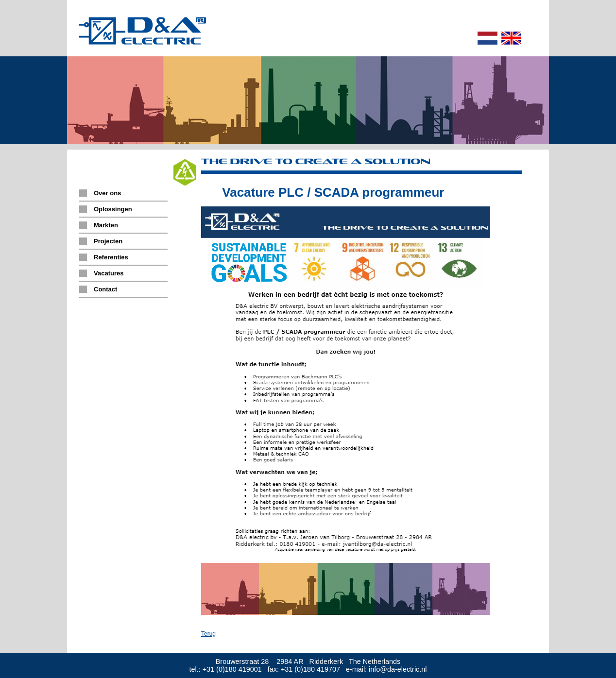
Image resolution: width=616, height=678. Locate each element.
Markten (106, 225)
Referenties (111, 257)
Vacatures (109, 273)
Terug (208, 634)
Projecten (108, 241)
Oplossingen (113, 209)
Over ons (107, 193)
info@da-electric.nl (398, 669)
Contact (105, 289)
